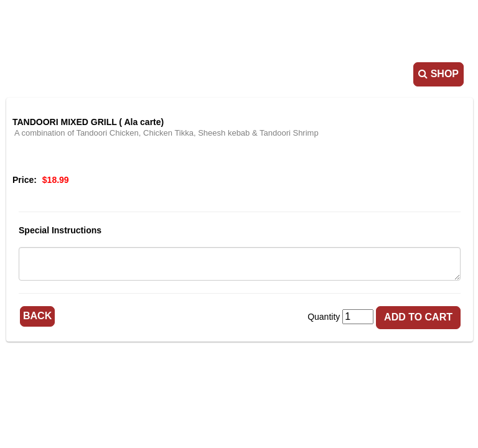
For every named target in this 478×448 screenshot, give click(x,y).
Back (37, 316)
